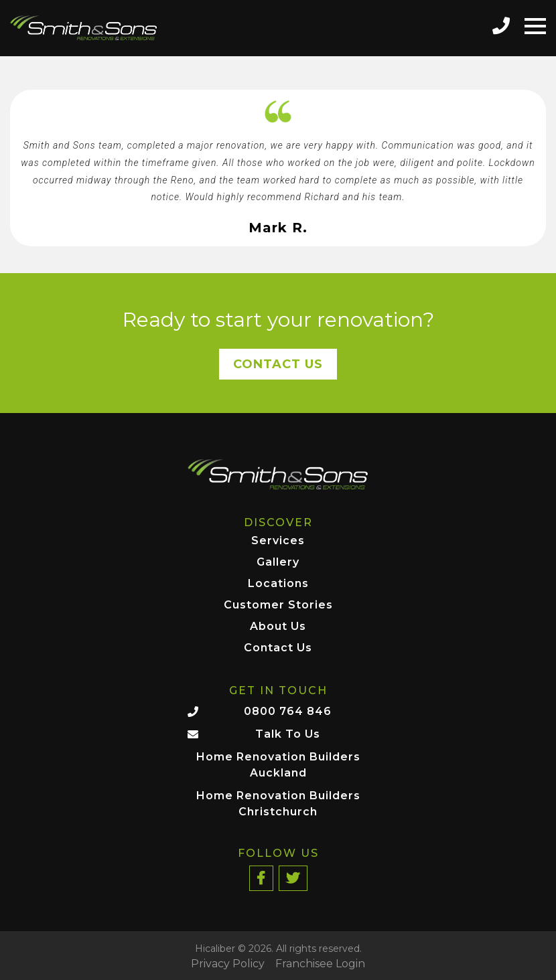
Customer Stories (278, 605)
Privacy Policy (228, 964)
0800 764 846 (288, 711)
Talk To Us (288, 734)
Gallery (278, 563)
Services (278, 541)
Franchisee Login (320, 964)
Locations (278, 584)
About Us (278, 627)
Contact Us (278, 364)
